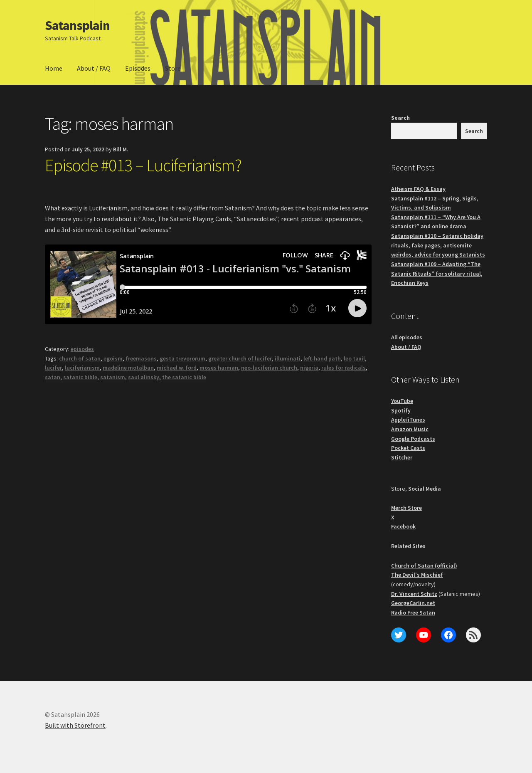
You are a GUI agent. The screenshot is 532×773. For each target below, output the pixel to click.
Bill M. (121, 149)
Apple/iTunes (408, 420)
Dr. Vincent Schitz (414, 594)
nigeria (309, 368)
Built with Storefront (75, 725)
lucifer (53, 368)
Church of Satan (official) (424, 566)
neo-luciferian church (269, 368)
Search (400, 118)
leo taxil (354, 358)
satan (53, 377)
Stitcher (402, 457)
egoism (113, 358)
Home (54, 68)
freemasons (141, 358)
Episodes (138, 68)
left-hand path (322, 358)
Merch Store (406, 508)
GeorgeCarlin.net (413, 603)
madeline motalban (128, 368)
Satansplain (77, 25)
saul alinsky (144, 377)
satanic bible (80, 377)
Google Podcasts (413, 439)
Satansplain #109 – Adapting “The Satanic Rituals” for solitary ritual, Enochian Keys (437, 273)
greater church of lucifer (240, 358)
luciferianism (82, 368)
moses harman (219, 368)
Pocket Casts (408, 448)
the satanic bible (184, 377)
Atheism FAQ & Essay (418, 189)
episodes (82, 349)
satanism (113, 377)
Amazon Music (410, 429)
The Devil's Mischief (417, 575)
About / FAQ (94, 68)
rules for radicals (344, 368)
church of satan (80, 358)
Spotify (401, 410)
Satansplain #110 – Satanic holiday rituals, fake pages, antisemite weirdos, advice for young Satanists (438, 245)
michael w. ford (177, 368)
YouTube (402, 401)
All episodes (407, 337)
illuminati (288, 358)
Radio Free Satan (413, 612)
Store (173, 68)
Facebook (403, 526)
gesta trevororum (182, 358)
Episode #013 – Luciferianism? (143, 165)
